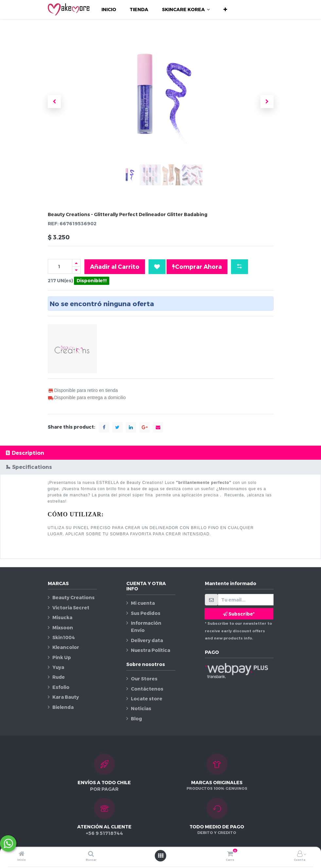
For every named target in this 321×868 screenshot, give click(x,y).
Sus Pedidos (146, 613)
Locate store (147, 699)
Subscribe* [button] (239, 614)
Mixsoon (63, 628)
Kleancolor (66, 647)
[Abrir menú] (161, 856)
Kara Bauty (66, 697)
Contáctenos (147, 689)
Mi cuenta (143, 603)
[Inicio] (22, 854)
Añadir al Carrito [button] (115, 266)
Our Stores (144, 679)
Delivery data (147, 640)
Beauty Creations (73, 597)
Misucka (62, 617)
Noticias (141, 708)
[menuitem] (109, 9)
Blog (136, 719)
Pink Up (62, 657)
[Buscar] (91, 854)
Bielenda (63, 707)
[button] (225, 9)
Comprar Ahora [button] (197, 267)
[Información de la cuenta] (300, 854)
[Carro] (230, 854)
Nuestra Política (151, 650)
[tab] (160, 453)
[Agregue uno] (76, 263)
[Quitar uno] (76, 270)
